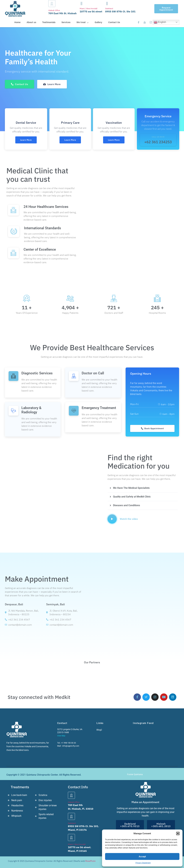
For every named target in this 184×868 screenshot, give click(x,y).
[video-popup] (112, 519)
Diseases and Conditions (126, 505)
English (160, 22)
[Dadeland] (107, 4)
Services (66, 22)
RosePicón (90, 861)
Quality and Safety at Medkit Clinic (132, 497)
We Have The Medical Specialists (131, 488)
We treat (83, 22)
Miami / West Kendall (88, 8)
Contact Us (114, 22)
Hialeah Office (54, 10)
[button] (178, 833)
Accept (142, 857)
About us (31, 22)
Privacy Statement (143, 863)
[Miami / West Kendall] (81, 4)
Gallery (98, 22)
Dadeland (109, 8)
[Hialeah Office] (52, 4)
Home (17, 22)
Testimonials (49, 22)
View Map (61, 736)
